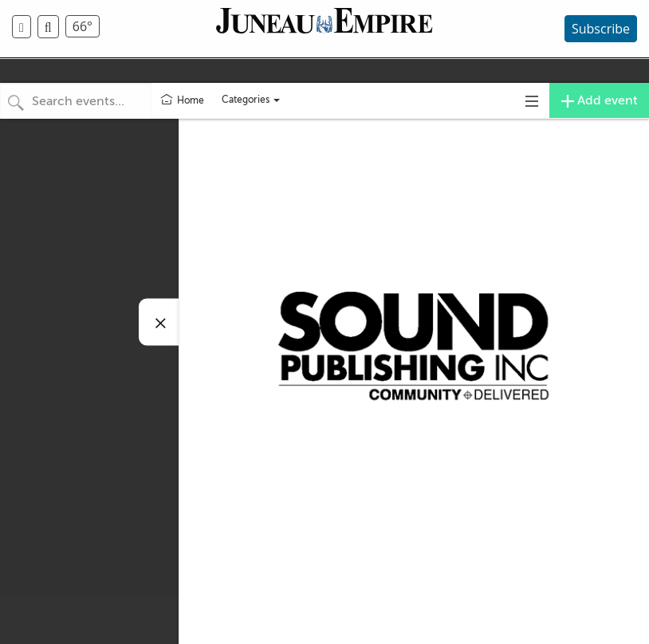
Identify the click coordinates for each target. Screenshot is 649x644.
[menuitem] (25, 27)
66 (83, 26)
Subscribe (601, 29)
